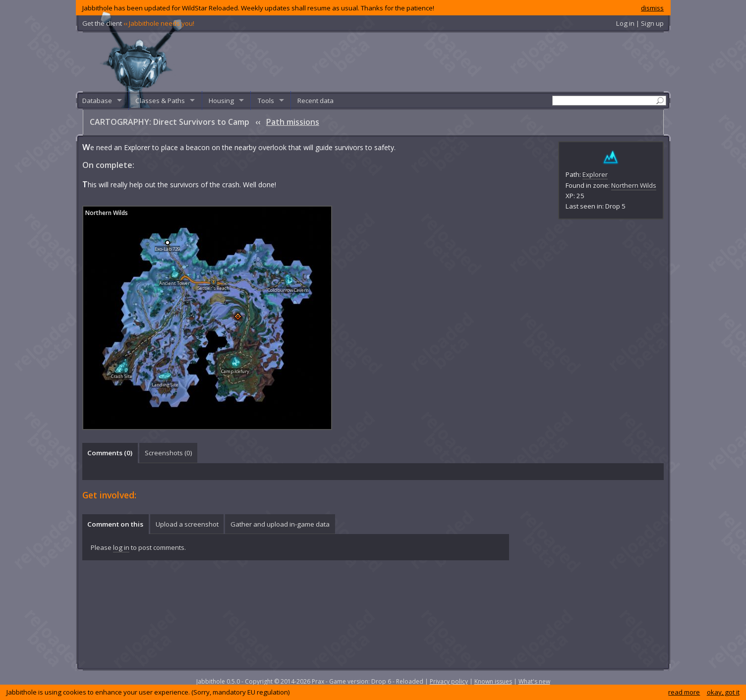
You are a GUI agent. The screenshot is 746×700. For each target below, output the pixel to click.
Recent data (316, 101)
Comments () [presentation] (110, 453)
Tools (266, 101)
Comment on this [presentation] (115, 524)
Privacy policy (449, 681)
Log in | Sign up (640, 23)
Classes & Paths (160, 101)
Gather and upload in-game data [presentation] (280, 524)
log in (121, 547)
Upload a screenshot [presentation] (187, 524)
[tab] (110, 453)
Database (97, 101)
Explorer (595, 174)
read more (684, 692)
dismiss (652, 8)
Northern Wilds (634, 185)
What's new (534, 681)
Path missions (293, 122)
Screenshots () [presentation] (169, 453)
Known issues (493, 681)
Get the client (138, 23)
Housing (221, 101)
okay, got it (723, 692)
